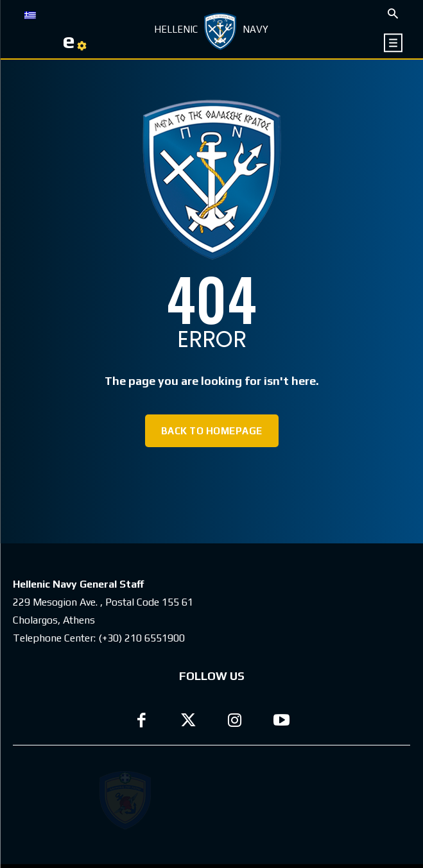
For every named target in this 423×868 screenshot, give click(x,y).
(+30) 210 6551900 (142, 638)
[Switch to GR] (30, 14)
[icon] (393, 43)
